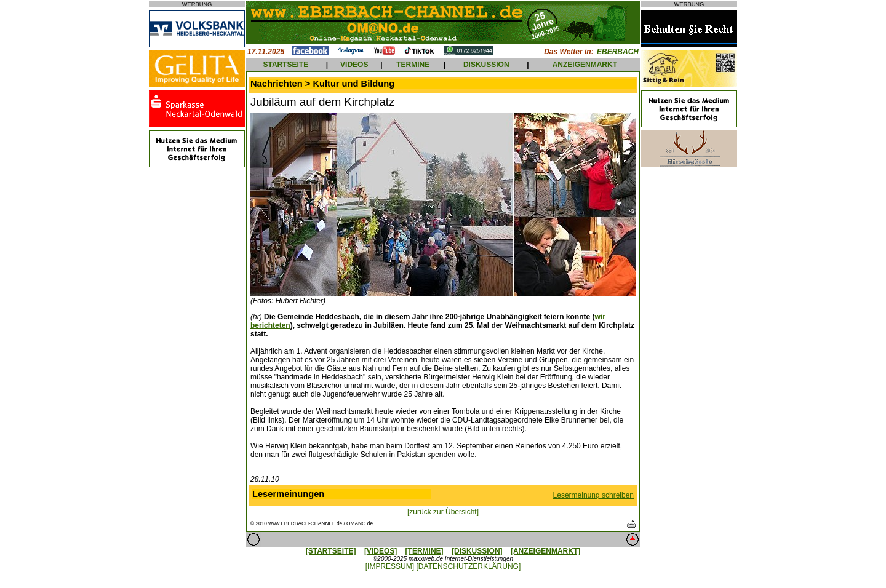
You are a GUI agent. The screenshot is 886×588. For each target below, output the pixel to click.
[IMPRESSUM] (390, 566)
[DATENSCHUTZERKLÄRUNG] (468, 566)
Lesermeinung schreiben (593, 495)
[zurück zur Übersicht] (443, 512)
